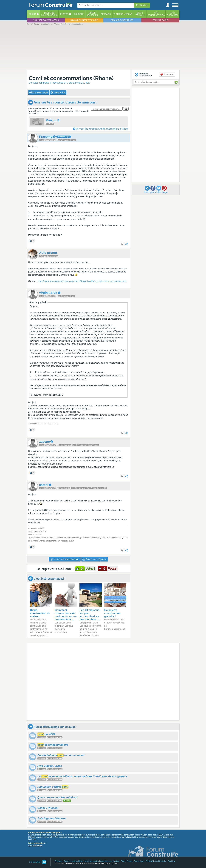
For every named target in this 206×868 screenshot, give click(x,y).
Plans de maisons (123, 14)
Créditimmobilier (92, 14)
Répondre (58, 93)
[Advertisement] (103, 47)
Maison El (53, 120)
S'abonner (167, 75)
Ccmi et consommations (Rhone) (71, 78)
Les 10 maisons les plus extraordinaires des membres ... (90, 615)
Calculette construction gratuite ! (112, 613)
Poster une (95, 559)
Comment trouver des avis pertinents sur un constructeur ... (66, 615)
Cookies (171, 861)
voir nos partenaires (35, 845)
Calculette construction (110, 861)
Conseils (79, 14)
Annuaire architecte (122, 20)
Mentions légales (92, 861)
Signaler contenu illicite (73, 861)
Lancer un (65, 559)
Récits (49, 14)
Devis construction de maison (40, 613)
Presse (130, 861)
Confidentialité (160, 861)
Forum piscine (160, 20)
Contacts (58, 861)
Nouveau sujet (39, 93)
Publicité (149, 861)
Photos (64, 14)
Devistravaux (140, 14)
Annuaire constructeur (46, 20)
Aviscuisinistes (173, 14)
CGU (123, 861)
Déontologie (139, 861)
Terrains (106, 14)
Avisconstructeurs (156, 14)
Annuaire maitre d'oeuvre (84, 20)
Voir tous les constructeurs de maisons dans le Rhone (102, 129)
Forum (32, 14)
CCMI (76, 156)
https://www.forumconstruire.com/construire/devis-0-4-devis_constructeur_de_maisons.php (82, 281)
